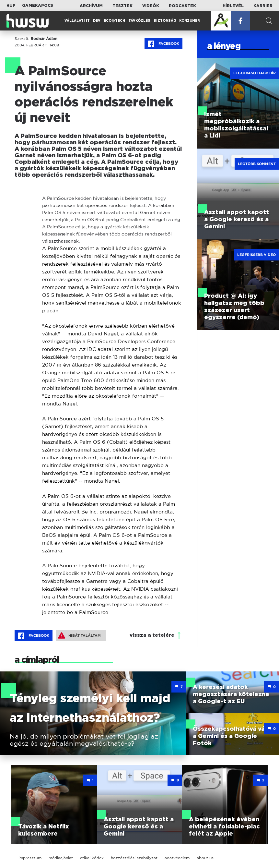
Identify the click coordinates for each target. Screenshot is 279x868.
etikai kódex (92, 858)
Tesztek (122, 6)
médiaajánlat (61, 858)
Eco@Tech (114, 21)
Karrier (263, 6)
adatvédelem (177, 858)
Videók (151, 6)
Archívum (91, 6)
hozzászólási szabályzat (134, 858)
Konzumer (190, 21)
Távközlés (139, 21)
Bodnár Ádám (44, 39)
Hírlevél (233, 6)
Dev (97, 21)
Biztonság (165, 21)
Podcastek (182, 6)
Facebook (163, 44)
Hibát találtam (79, 635)
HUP (11, 6)
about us (205, 858)
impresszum (30, 858)
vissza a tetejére (152, 635)
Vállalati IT (77, 21)
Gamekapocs (38, 6)
